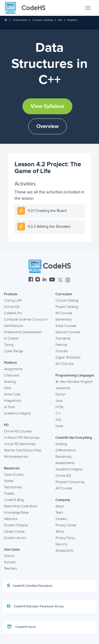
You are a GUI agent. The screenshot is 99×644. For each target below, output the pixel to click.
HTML (60, 407)
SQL (59, 420)
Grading (10, 382)
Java (59, 401)
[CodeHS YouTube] (52, 280)
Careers (61, 519)
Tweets (9, 494)
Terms (60, 532)
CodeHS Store (21, 627)
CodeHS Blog (14, 500)
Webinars (11, 519)
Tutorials (62, 351)
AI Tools (10, 407)
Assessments (65, 463)
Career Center (14, 532)
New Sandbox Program (74, 382)
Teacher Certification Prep (23, 450)
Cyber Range (13, 351)
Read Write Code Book (21, 506)
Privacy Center (66, 525)
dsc (60, 20)
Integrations (13, 401)
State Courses (66, 326)
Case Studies (14, 475)
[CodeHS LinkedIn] (44, 280)
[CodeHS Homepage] (27, 8)
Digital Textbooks (68, 357)
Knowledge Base (16, 513)
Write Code (12, 394)
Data (8, 388)
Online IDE (12, 307)
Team (59, 513)
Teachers (10, 569)
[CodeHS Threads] (68, 280)
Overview (48, 126)
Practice (61, 345)
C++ (58, 413)
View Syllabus (47, 106)
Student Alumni (15, 538)
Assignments (13, 369)
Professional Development (23, 332)
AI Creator (11, 338)
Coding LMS (13, 300)
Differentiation (66, 450)
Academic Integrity (17, 413)
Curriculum (20, 20)
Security (61, 544)
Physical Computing (70, 482)
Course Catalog (43, 20)
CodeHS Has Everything (74, 438)
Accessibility (64, 551)
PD (6, 425)
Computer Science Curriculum (26, 319)
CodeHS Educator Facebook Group (35, 606)
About (60, 506)
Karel (59, 426)
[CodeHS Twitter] (60, 280)
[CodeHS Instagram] (38, 280)
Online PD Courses (18, 431)
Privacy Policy (65, 538)
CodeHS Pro (13, 313)
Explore (72, 20)
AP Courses (64, 313)
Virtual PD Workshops (20, 444)
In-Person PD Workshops (22, 438)
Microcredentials (16, 457)
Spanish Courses (68, 332)
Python (60, 394)
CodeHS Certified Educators (30, 586)
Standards (63, 338)
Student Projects (16, 525)
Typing (9, 345)
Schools (10, 562)
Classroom (12, 375)
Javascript (63, 388)
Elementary (64, 319)
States (9, 481)
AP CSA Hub (65, 364)
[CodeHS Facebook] (31, 280)
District (9, 556)
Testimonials (13, 487)
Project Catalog (67, 307)
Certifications (14, 326)
